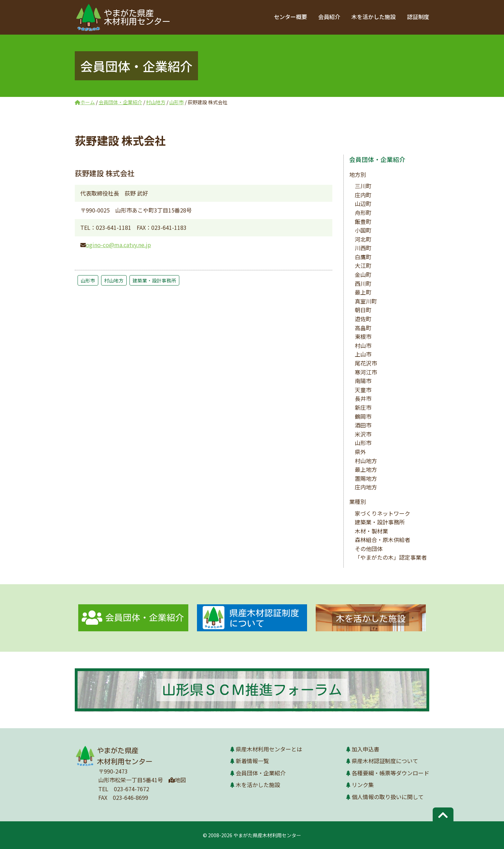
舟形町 (363, 213)
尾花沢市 (366, 363)
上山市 (363, 354)
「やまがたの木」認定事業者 (391, 557)
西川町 (363, 283)
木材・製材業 (371, 531)
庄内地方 (366, 487)
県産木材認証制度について (385, 761)
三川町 (363, 186)
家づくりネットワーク (382, 513)
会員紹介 (330, 17)
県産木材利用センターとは (269, 749)
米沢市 (363, 434)
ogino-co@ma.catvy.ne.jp (118, 245)
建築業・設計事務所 (154, 280)
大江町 (363, 265)
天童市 (363, 390)
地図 (177, 780)
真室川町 (366, 301)
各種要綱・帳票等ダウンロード (390, 773)
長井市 (363, 398)
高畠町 (363, 328)
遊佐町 (363, 319)
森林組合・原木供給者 (382, 540)
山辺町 (363, 204)
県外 (360, 452)
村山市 (363, 345)
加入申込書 (366, 749)
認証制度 (418, 17)
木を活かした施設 (374, 17)
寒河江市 (366, 372)
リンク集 (363, 785)
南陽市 (363, 381)
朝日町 (363, 310)
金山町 (363, 274)
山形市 (88, 280)
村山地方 (114, 280)
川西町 (363, 248)
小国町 (363, 230)
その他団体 (369, 549)
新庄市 (363, 407)
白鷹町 (363, 257)
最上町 (363, 292)
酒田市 (363, 425)
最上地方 (366, 469)
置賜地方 (366, 478)
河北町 (363, 239)
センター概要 (291, 17)
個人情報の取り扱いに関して (388, 797)
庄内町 (363, 195)
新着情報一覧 (252, 761)
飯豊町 (363, 222)
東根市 (363, 336)
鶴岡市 (363, 416)
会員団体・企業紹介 (377, 159)
